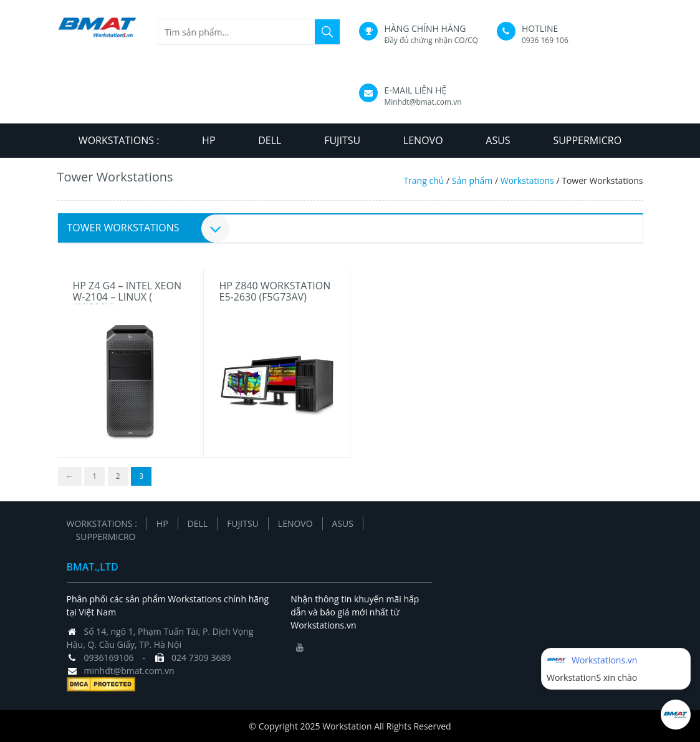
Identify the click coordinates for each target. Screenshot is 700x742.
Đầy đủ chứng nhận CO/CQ (431, 40)
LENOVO (423, 140)
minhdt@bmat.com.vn (129, 671)
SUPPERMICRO (587, 140)
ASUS (498, 140)
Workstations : (119, 140)
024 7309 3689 (201, 658)
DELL (270, 140)
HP (209, 140)
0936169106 (109, 658)
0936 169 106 (545, 40)
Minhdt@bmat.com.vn (423, 102)
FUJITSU (342, 140)
